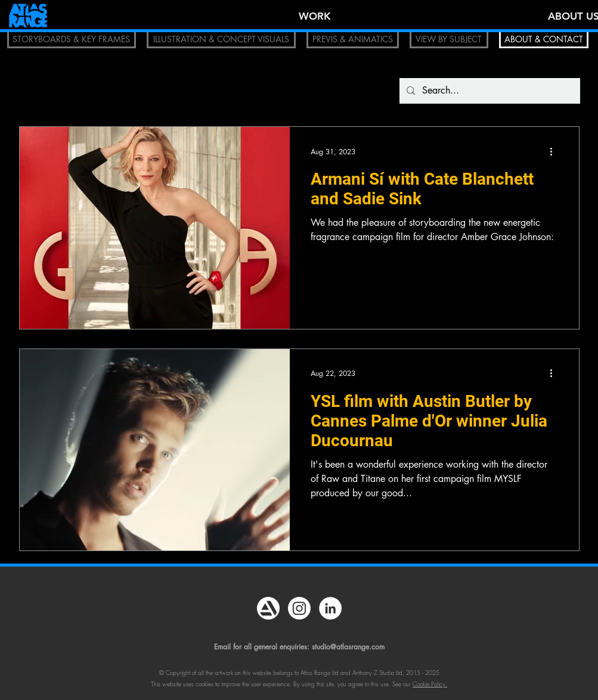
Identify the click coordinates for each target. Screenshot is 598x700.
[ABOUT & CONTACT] (544, 39)
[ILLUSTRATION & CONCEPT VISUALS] (221, 39)
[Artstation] (268, 608)
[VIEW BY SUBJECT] (449, 39)
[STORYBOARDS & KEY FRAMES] (72, 39)
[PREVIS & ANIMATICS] (353, 39)
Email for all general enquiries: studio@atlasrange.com (299, 647)
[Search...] (489, 91)
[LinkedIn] (330, 608)
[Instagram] (299, 608)
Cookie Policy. (430, 684)
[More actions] (556, 151)
